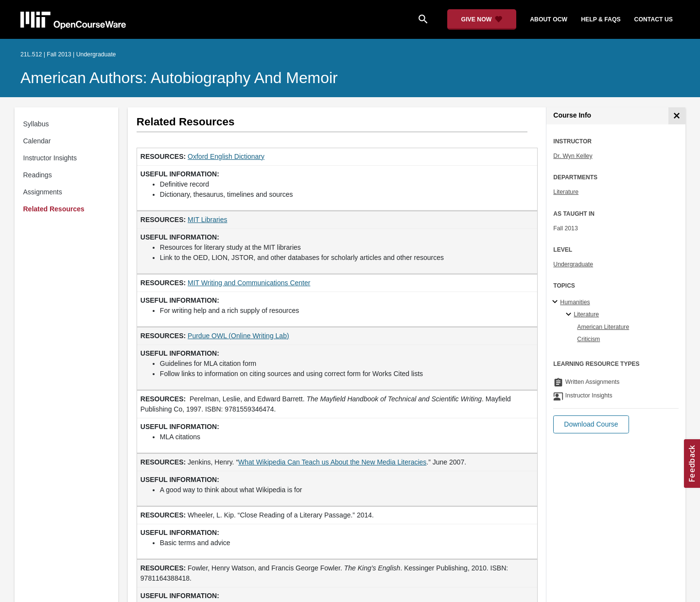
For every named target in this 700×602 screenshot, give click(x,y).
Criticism (588, 339)
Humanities (575, 302)
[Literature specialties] (570, 315)
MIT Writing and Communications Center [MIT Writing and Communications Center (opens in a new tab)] (249, 283)
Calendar (37, 141)
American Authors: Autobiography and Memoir (179, 78)
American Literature (603, 327)
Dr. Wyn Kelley (573, 156)
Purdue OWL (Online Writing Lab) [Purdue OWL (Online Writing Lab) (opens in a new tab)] (238, 336)
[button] (591, 424)
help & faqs (601, 19)
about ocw (549, 19)
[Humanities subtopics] (556, 302)
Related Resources (54, 209)
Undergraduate (573, 264)
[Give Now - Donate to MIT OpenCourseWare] (482, 19)
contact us (654, 19)
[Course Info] (677, 116)
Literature (566, 192)
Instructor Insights (50, 158)
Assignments (43, 192)
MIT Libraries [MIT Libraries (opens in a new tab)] (207, 220)
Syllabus (36, 124)
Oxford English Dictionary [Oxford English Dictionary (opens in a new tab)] (226, 156)
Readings (38, 175)
